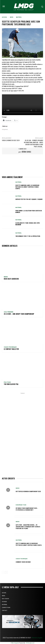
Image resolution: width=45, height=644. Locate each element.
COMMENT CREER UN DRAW (23, 562)
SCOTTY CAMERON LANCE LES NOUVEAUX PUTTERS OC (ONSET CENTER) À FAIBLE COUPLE (27, 187)
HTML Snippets (15, 643)
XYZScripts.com (30, 643)
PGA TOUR (7, 382)
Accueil (5, 17)
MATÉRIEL (19, 17)
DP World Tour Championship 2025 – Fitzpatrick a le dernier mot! (27, 509)
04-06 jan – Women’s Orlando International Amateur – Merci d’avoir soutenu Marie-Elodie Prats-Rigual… (33, 143)
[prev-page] (3, 572)
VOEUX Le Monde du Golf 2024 (11, 140)
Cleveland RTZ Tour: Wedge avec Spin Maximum (27, 224)
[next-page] (6, 572)
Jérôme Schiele (26, 152)
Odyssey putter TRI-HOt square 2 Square (29, 199)
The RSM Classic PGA (11, 384)
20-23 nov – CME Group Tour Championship (19, 314)
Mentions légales (37, 638)
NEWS (12, 17)
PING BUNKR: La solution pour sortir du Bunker (29, 211)
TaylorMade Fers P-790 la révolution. (28, 236)
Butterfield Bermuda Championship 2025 (28, 491)
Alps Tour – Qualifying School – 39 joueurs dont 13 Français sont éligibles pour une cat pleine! (28, 527)
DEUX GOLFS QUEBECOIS (11, 279)
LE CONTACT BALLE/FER (11, 349)
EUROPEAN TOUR (21, 505)
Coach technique (10, 347)
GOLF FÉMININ (8, 312)
